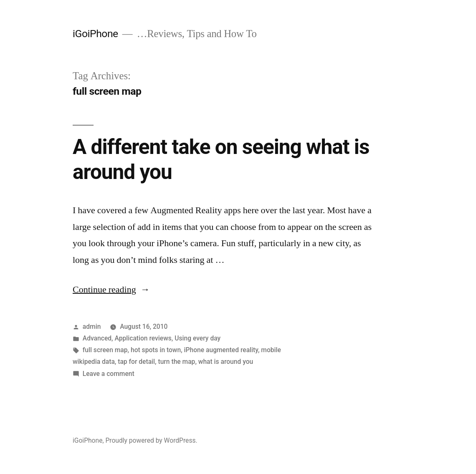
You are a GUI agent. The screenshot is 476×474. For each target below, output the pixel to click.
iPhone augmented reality (221, 350)
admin (92, 327)
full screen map (105, 350)
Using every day (197, 338)
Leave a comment (109, 374)
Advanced (97, 338)
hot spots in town (156, 350)
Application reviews (143, 338)
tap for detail (136, 362)
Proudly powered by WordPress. (151, 440)
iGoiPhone (95, 34)
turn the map (176, 362)
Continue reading (111, 290)
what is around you (226, 362)
